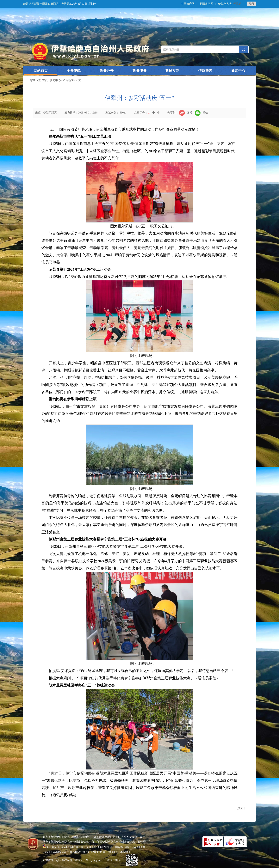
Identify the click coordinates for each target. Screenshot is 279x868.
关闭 (241, 808)
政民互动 (172, 71)
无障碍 (237, 4)
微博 (186, 113)
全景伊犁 (74, 71)
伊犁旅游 (205, 71)
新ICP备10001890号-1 (99, 847)
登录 (251, 4)
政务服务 (139, 71)
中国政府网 (188, 4)
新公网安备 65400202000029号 (63, 847)
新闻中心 (238, 71)
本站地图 (126, 852)
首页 (45, 80)
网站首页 (41, 71)
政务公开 (107, 71)
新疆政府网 (206, 4)
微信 (201, 113)
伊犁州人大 (225, 4)
